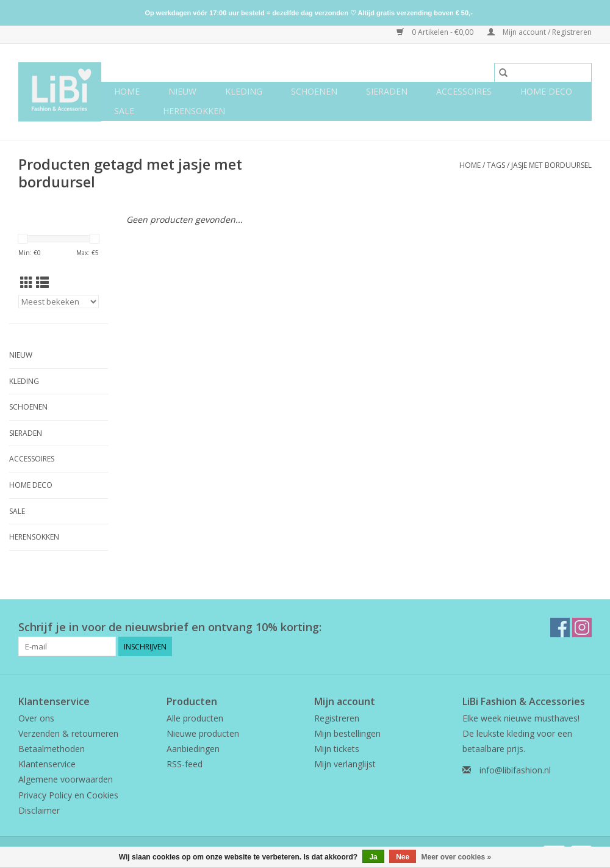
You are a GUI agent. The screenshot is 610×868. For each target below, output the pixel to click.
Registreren (337, 718)
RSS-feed (185, 764)
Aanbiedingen (193, 749)
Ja (373, 857)
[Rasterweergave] (27, 283)
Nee (403, 857)
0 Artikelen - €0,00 (436, 32)
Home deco (546, 91)
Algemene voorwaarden (66, 779)
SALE (124, 111)
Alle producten (195, 718)
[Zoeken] (543, 73)
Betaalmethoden (52, 749)
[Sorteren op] (59, 302)
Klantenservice (47, 764)
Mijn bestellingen (347, 733)
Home (127, 91)
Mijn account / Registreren (540, 32)
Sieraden (387, 91)
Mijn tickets (337, 749)
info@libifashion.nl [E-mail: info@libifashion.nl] (515, 770)
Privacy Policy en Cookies (68, 795)
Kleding (244, 91)
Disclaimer (39, 810)
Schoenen (314, 91)
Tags (496, 165)
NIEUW (182, 91)
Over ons (36, 718)
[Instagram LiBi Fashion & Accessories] (582, 627)
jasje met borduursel (551, 165)
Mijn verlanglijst (345, 764)
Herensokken (194, 111)
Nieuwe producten (203, 733)
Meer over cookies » (457, 857)
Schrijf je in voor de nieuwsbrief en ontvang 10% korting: (170, 627)
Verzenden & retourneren (68, 733)
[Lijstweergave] (42, 283)
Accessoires (464, 91)
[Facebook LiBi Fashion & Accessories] (560, 627)
